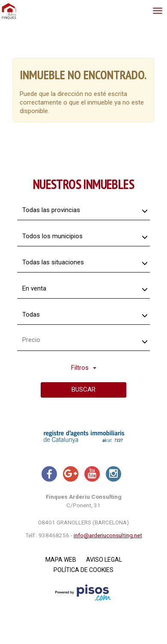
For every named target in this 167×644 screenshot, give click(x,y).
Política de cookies (83, 570)
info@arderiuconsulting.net (108, 535)
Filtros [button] (84, 368)
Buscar (83, 389)
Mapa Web (61, 560)
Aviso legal (104, 560)
